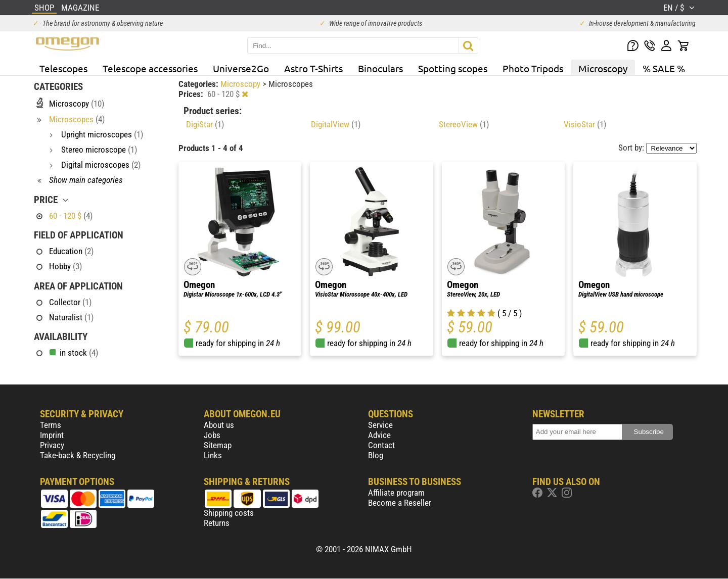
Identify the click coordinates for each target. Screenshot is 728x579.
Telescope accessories (150, 68)
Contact (381, 445)
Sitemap (218, 445)
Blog (376, 455)
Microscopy (603, 68)
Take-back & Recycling (78, 455)
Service (380, 425)
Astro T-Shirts (313, 68)
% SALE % (664, 68)
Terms (51, 425)
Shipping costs (229, 513)
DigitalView (336, 124)
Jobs (212, 435)
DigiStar (205, 124)
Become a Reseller (400, 503)
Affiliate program (396, 493)
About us (219, 425)
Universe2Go (241, 68)
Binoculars (380, 68)
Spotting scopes (453, 68)
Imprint (52, 435)
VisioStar (585, 124)
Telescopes (63, 68)
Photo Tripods (533, 68)
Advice (379, 435)
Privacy (52, 445)
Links (213, 455)
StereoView (464, 124)
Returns (217, 523)
